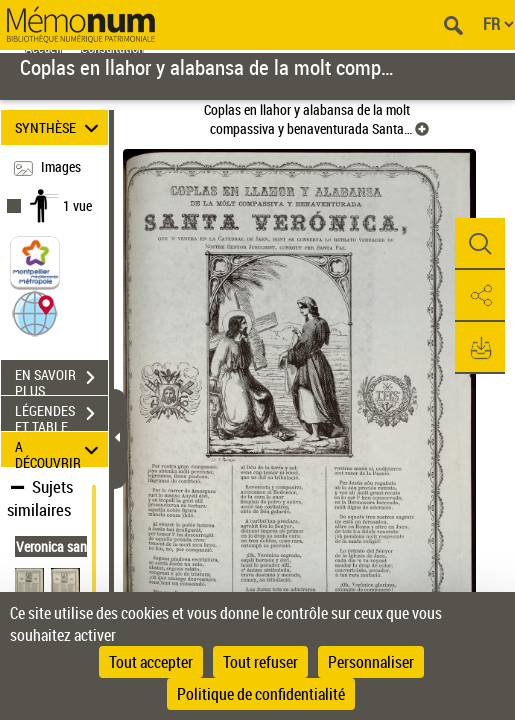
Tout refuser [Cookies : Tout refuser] (260, 662)
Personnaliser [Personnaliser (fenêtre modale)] (371, 662)
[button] (35, 312)
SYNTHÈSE (59, 127)
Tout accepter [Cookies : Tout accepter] (151, 662)
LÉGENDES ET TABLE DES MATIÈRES (61, 416)
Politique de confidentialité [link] (261, 694)
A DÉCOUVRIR (59, 449)
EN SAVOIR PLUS (61, 380)
